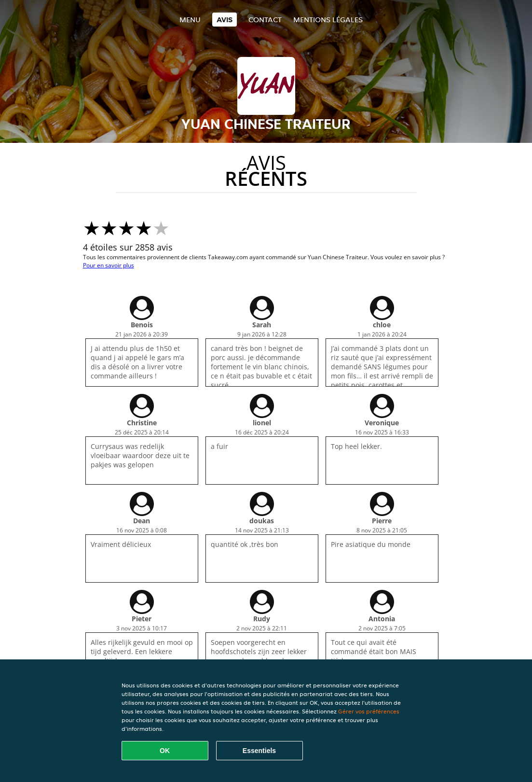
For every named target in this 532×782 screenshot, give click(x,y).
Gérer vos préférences (369, 711)
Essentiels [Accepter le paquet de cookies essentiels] (259, 751)
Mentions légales (328, 20)
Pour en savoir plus (109, 265)
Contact (265, 20)
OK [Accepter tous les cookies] (165, 751)
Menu (190, 20)
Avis (225, 20)
